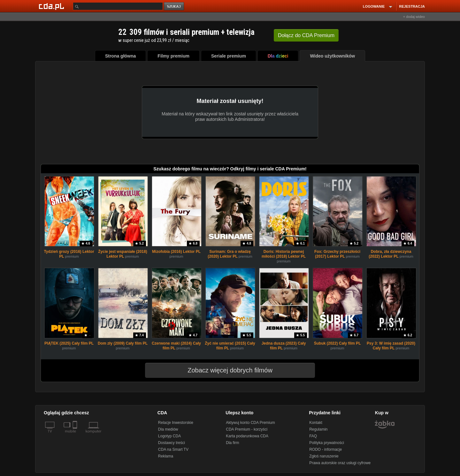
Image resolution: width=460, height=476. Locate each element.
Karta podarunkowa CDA (247, 436)
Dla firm (232, 443)
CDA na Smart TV (173, 449)
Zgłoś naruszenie (324, 456)
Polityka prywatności (327, 443)
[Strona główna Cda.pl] (52, 6)
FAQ (313, 436)
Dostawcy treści (172, 443)
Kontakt (316, 423)
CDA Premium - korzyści (247, 429)
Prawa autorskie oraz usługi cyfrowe (340, 463)
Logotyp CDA (169, 436)
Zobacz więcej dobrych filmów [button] (226, 370)
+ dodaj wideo (414, 17)
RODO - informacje (326, 449)
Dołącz (306, 35)
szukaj (174, 7)
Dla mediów (168, 429)
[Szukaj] (118, 6)
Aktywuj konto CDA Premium (250, 423)
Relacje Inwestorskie (176, 423)
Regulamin (318, 429)
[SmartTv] (76, 435)
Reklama (166, 456)
